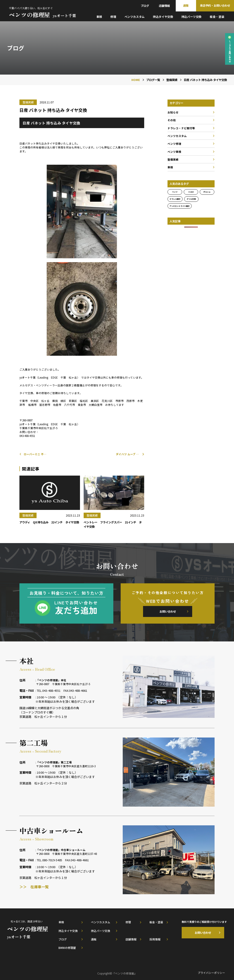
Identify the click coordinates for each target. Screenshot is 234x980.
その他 (172, 120)
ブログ (145, 6)
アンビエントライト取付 (180, 206)
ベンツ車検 (174, 152)
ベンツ (175, 192)
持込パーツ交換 (191, 17)
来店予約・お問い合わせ (215, 5)
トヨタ (191, 192)
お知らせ (173, 112)
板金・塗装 (217, 17)
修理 (113, 17)
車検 (99, 17)
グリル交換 (191, 199)
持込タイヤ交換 (163, 17)
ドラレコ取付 (175, 199)
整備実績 (173, 159)
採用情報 (155, 939)
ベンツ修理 (174, 144)
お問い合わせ (168, 611)
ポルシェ (207, 192)
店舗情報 (164, 6)
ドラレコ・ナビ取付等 (181, 128)
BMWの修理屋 (67, 948)
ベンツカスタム (135, 17)
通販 (186, 5)
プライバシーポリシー (211, 973)
